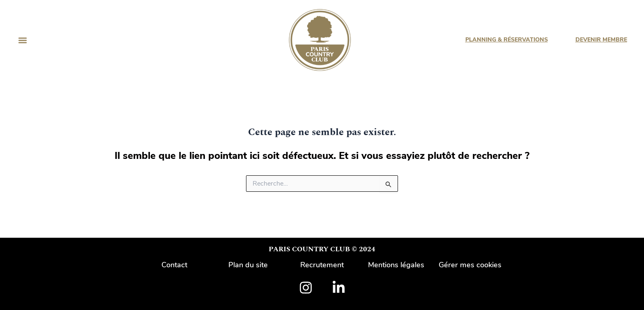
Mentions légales (396, 265)
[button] (22, 40)
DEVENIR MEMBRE (601, 40)
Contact (174, 265)
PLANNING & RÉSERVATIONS (506, 40)
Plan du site (248, 265)
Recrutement (322, 265)
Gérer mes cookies (470, 265)
